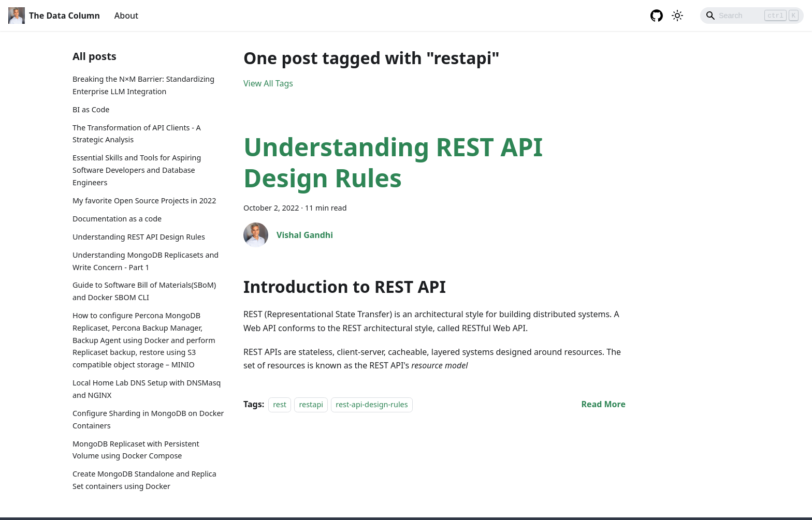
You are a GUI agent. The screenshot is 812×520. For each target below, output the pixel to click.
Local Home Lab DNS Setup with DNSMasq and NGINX (147, 389)
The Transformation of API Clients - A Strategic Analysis (137, 134)
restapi (311, 404)
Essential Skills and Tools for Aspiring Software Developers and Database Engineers (137, 170)
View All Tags (268, 83)
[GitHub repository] (657, 16)
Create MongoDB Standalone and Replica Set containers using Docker (144, 480)
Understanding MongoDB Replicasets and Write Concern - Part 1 (146, 261)
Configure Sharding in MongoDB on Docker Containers (148, 419)
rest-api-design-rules (372, 404)
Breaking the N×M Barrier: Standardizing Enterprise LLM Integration (143, 85)
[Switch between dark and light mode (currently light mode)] (677, 16)
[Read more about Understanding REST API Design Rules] (604, 404)
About (126, 16)
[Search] (752, 16)
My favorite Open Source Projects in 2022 (144, 200)
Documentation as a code (117, 219)
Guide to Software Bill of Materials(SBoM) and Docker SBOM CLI (144, 291)
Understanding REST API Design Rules (139, 237)
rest (280, 404)
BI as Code (91, 109)
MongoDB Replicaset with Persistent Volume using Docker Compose (136, 450)
